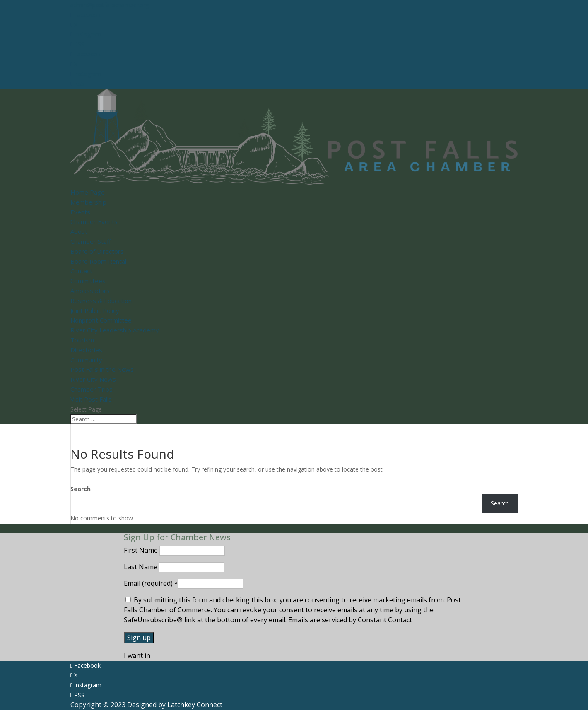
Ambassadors (90, 291)
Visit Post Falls (91, 399)
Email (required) (151, 583)
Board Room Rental (98, 261)
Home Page (88, 192)
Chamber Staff (91, 241)
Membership (88, 202)
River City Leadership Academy (115, 330)
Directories (86, 350)
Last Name (141, 567)
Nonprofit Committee (101, 320)
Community (86, 360)
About (79, 231)
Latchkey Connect (195, 705)
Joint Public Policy (95, 310)
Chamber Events (94, 221)
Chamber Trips (92, 389)
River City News (93, 379)
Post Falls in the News (102, 369)
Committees (88, 281)
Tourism (82, 340)
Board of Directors (97, 251)
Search (81, 489)
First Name (142, 550)
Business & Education (101, 301)
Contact (81, 271)
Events (80, 212)
